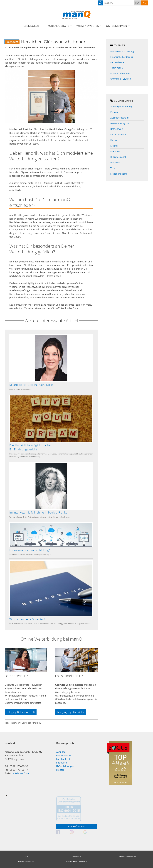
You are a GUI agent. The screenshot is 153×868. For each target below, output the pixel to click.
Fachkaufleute (64, 759)
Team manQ (117, 68)
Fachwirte (61, 763)
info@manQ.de (21, 773)
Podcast (114, 112)
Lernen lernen (118, 62)
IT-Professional (118, 157)
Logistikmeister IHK (69, 676)
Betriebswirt (117, 129)
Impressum (76, 857)
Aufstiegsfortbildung (121, 106)
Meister (114, 146)
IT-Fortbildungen (65, 766)
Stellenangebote (119, 174)
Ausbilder (61, 752)
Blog (145, 3)
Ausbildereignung (120, 118)
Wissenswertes (88, 26)
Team (113, 168)
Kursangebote (58, 26)
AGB (26, 857)
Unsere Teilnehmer (120, 73)
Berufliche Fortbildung (122, 51)
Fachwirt (115, 140)
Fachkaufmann (118, 134)
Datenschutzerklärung (127, 857)
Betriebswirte (63, 755)
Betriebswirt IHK (17, 676)
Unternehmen (117, 26)
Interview (115, 151)
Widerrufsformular (26, 862)
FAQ (137, 3)
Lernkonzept (33, 26)
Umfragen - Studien (121, 79)
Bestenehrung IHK (120, 123)
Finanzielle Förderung (122, 57)
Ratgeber (115, 163)
